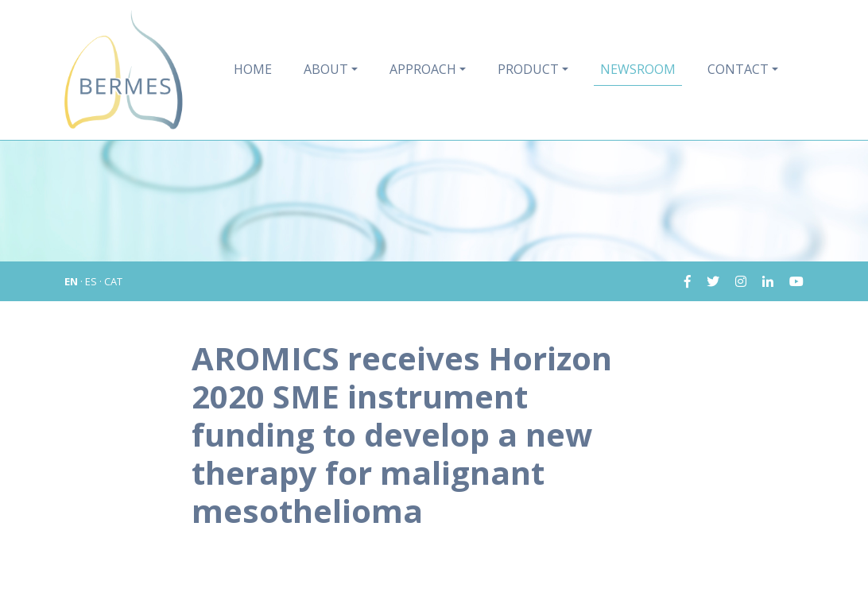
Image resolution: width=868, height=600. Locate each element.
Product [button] (528, 69)
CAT (113, 281)
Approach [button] (423, 69)
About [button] (326, 69)
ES (91, 281)
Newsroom (638, 69)
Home (253, 69)
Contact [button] (738, 69)
